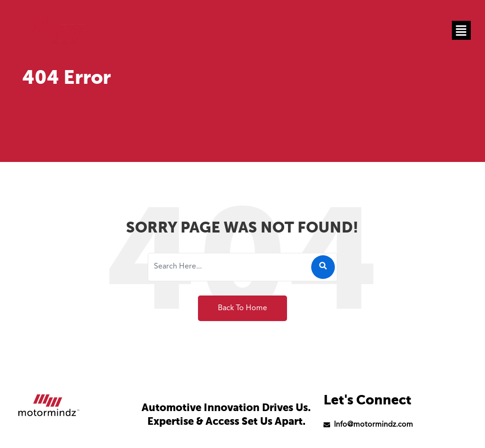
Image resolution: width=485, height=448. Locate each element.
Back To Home (242, 308)
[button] (461, 30)
